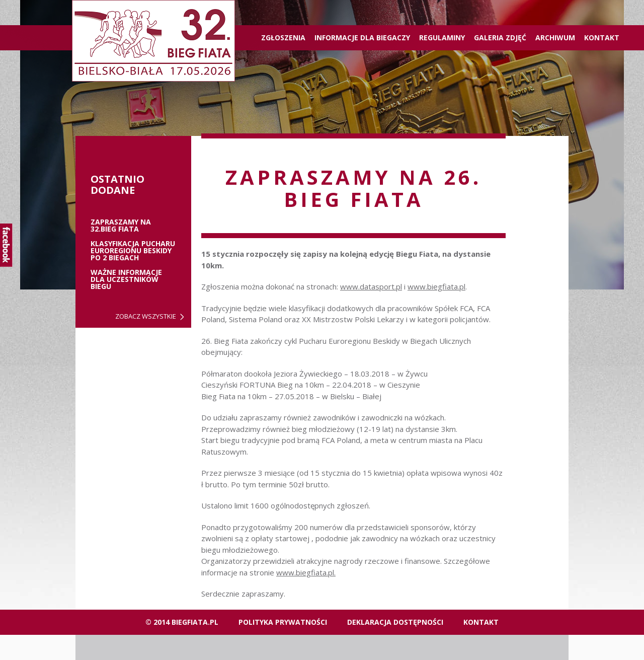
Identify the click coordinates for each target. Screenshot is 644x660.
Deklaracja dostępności (395, 622)
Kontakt (602, 38)
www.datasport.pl (371, 286)
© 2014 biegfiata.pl (182, 622)
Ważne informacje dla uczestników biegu (126, 279)
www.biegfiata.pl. (306, 572)
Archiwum (555, 38)
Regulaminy (442, 38)
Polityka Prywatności (283, 622)
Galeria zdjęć (500, 38)
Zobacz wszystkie (146, 316)
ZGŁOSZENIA (283, 38)
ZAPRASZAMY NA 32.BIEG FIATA (121, 226)
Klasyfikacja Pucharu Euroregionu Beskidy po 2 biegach (133, 251)
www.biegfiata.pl (436, 286)
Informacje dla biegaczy (362, 38)
